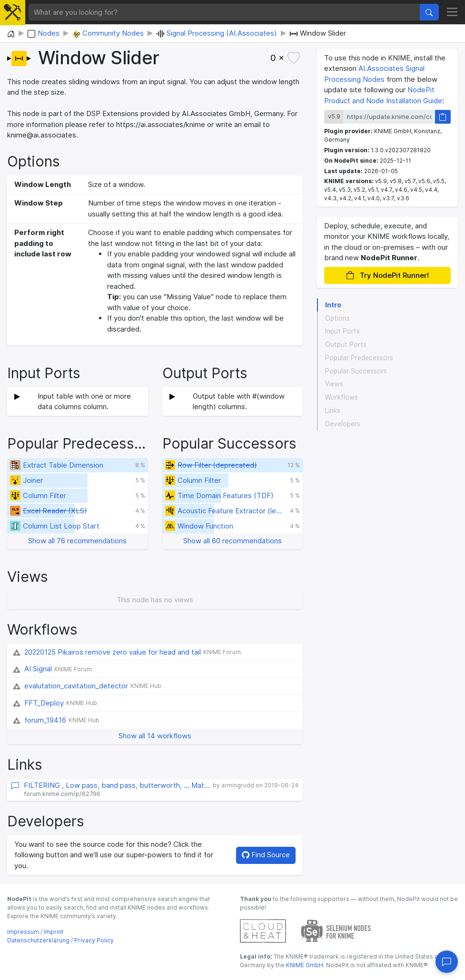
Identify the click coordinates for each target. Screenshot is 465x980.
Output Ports (346, 344)
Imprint (54, 932)
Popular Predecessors (359, 358)
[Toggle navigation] (452, 12)
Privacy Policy (94, 940)
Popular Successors (356, 371)
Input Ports (342, 331)
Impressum (23, 932)
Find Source (266, 855)
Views (334, 384)
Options (337, 318)
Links (333, 411)
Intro (333, 305)
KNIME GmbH (304, 965)
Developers (343, 424)
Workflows (341, 397)
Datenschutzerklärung (38, 940)
